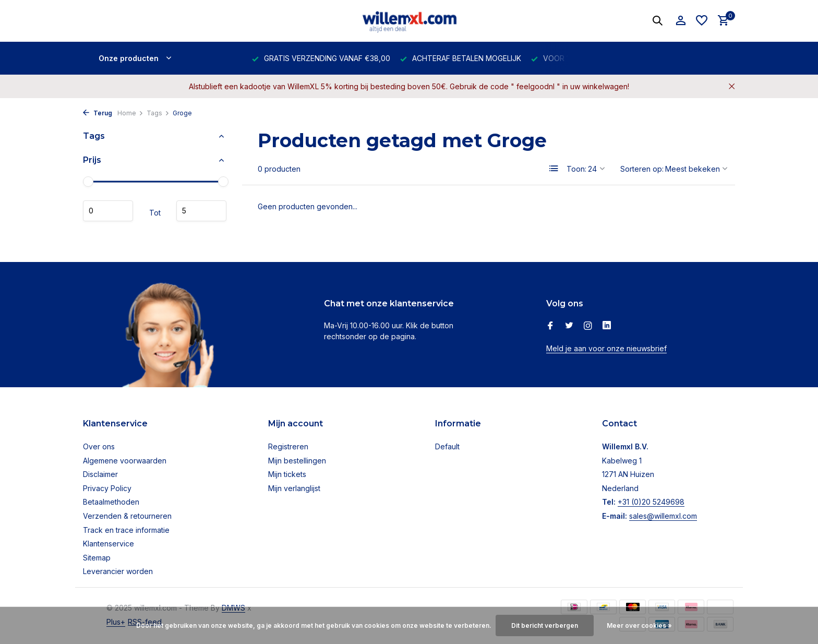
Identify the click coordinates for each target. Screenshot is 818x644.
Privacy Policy (107, 488)
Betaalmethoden (111, 502)
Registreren (288, 446)
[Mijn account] (681, 21)
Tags (158, 113)
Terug (98, 113)
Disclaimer (100, 474)
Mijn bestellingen (297, 461)
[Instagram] (588, 326)
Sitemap (97, 558)
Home (130, 113)
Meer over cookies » (639, 625)
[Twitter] (569, 326)
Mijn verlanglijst (294, 488)
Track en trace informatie (126, 530)
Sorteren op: (642, 169)
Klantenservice (109, 544)
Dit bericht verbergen (545, 625)
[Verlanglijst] (702, 21)
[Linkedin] (607, 326)
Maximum (201, 211)
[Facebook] (550, 326)
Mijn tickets (287, 474)
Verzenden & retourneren (127, 516)
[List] (554, 169)
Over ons (99, 446)
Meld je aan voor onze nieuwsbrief (606, 348)
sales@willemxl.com (663, 516)
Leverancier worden (118, 571)
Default (447, 446)
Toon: (576, 169)
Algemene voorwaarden (125, 461)
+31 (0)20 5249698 (651, 502)
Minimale (108, 211)
